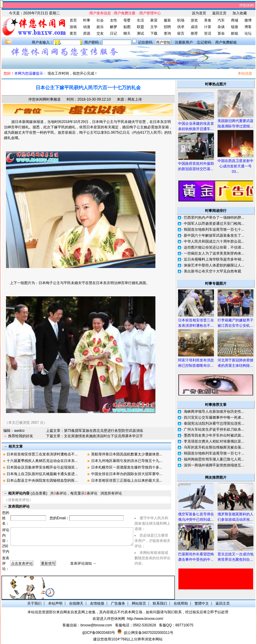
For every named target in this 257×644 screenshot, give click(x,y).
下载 (154, 33)
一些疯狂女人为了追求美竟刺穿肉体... (214, 253)
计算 (208, 27)
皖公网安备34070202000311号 (149, 633)
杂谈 (221, 27)
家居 (154, 20)
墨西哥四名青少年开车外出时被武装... (214, 435)
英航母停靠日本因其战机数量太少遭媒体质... (127, 454)
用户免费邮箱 (226, 42)
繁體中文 (202, 603)
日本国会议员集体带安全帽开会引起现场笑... (42, 467)
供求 (181, 27)
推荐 (194, 33)
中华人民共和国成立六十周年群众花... (214, 241)
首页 (73, 20)
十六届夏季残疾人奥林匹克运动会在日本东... (42, 461)
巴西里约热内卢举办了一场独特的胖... (214, 218)
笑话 (208, 33)
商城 (235, 20)
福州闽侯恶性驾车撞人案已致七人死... (214, 459)
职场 (181, 20)
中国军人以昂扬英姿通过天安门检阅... (214, 224)
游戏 (73, 27)
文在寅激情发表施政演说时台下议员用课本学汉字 (103, 436)
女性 (114, 20)
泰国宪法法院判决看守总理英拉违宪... (214, 423)
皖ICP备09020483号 (99, 633)
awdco (19, 431)
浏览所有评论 (111, 493)
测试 (140, 33)
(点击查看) (28, 493)
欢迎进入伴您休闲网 (109, 619)
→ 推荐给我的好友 (18, 436)
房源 (87, 33)
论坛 (248, 33)
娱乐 (100, 27)
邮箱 (235, 33)
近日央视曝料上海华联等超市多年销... (214, 259)
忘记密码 (204, 42)
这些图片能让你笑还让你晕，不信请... (214, 247)
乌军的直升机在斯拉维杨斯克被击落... (214, 447)
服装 (167, 20)
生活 (140, 20)
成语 (194, 27)
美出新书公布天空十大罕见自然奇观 (212, 271)
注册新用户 (184, 42)
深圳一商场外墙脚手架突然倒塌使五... (214, 465)
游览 (194, 20)
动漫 (87, 27)
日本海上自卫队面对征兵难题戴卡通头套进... (42, 474)
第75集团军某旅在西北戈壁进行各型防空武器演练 (104, 431)
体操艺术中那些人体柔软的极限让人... (214, 265)
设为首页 (199, 13)
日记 (114, 33)
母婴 (127, 20)
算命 (221, 33)
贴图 (127, 27)
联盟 (140, 27)
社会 (100, 20)
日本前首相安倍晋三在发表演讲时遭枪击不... (42, 454)
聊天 (127, 33)
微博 (248, 20)
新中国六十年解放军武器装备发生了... (214, 235)
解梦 (114, 27)
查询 (167, 33)
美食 (208, 20)
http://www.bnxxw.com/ (145, 619)
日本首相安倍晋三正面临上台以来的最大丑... (127, 480)
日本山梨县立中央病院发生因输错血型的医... (42, 480)
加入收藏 (240, 13)
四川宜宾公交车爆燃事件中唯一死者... (214, 417)
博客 (248, 27)
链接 (235, 27)
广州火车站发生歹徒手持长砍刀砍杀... (214, 429)
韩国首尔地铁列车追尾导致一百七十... (214, 229)
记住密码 (145, 42)
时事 (87, 20)
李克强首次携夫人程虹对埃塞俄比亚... (214, 441)
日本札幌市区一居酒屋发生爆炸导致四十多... (127, 467)
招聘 (167, 27)
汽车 (221, 20)
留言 (181, 33)
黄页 (73, 33)
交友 (100, 33)
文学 (154, 27)
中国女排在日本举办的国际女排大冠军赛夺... (127, 474)
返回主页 (219, 13)
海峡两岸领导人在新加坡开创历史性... (214, 412)
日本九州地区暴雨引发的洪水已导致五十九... (127, 461)
